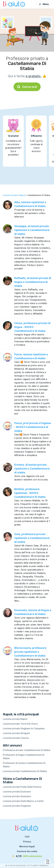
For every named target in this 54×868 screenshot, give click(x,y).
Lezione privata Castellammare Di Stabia (25, 771)
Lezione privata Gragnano (17, 806)
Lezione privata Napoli (15, 719)
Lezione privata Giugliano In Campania (24, 728)
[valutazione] (27, 856)
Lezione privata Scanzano (17, 792)
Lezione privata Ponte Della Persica (22, 787)
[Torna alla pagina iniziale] (14, 4)
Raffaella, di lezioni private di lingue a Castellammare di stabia (33, 282)
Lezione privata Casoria (16, 738)
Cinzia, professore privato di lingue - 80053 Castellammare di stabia (32, 327)
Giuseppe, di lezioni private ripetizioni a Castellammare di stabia (32, 230)
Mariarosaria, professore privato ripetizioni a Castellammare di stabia (30, 652)
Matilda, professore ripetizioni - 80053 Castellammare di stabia (30, 493)
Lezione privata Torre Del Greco (20, 724)
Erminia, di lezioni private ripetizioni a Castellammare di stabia (32, 469)
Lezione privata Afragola (16, 733)
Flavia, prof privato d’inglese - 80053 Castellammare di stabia (33, 427)
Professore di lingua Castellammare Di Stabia (24, 757)
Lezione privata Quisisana (17, 796)
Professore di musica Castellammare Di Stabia (24, 765)
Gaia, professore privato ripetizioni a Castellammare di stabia (32, 538)
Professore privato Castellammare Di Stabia (27, 750)
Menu (44, 4)
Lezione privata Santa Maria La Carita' (23, 801)
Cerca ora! (27, 87)
